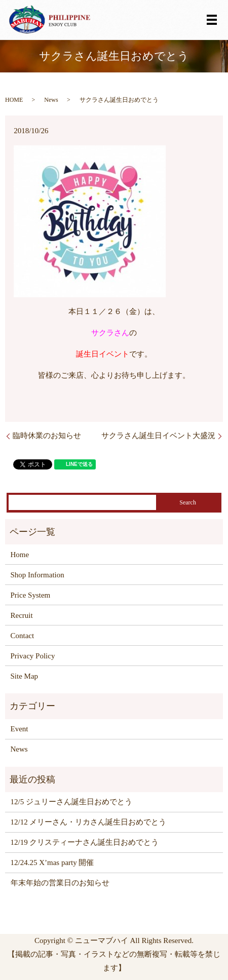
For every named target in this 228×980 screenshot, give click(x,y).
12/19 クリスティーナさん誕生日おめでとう (85, 842)
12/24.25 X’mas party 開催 (52, 863)
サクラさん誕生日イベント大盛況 (158, 436)
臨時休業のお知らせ (47, 436)
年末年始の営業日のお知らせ (60, 883)
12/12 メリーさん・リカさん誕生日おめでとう (89, 822)
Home (20, 555)
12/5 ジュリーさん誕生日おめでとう (71, 802)
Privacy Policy (33, 656)
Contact (23, 636)
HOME (14, 100)
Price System (31, 595)
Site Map (25, 676)
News (51, 100)
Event (20, 729)
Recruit (22, 615)
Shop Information (37, 575)
